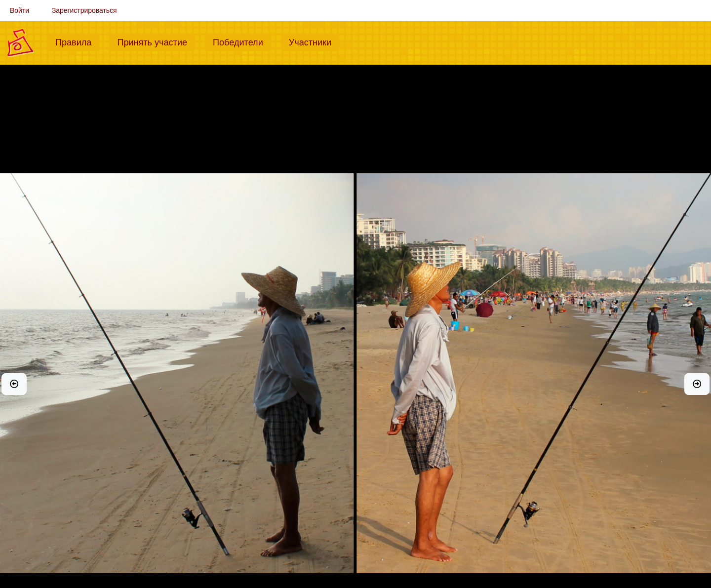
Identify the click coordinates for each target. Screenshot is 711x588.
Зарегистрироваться (84, 10)
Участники (314, 41)
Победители (242, 41)
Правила (77, 41)
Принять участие (156, 41)
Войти (20, 10)
